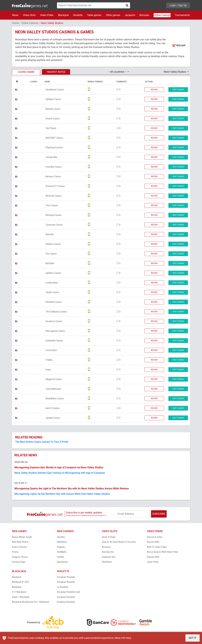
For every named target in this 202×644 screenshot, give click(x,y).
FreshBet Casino (54, 167)
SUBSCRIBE (159, 514)
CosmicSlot (51, 350)
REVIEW (154, 90)
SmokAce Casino (54, 321)
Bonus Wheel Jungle (22, 537)
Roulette (78, 15)
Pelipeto (61, 547)
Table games (94, 15)
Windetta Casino (54, 302)
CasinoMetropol (53, 389)
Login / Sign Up (178, 5)
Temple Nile (51, 157)
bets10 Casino (53, 408)
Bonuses (144, 15)
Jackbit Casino (53, 418)
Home (15, 23)
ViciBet (60, 557)
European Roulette (66, 577)
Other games (113, 15)
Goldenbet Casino (54, 341)
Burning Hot (108, 552)
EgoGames (62, 562)
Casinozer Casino (54, 225)
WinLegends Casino (55, 331)
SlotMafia (62, 552)
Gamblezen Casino (55, 90)
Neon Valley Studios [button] (175, 72)
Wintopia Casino (54, 215)
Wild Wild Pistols (20, 542)
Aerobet (61, 537)
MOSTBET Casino (54, 138)
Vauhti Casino (52, 292)
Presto (15, 552)
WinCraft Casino (54, 196)
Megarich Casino (54, 379)
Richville (50, 234)
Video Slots (29, 15)
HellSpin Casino (53, 99)
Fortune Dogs (19, 562)
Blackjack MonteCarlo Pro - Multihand (30, 602)
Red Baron (107, 562)
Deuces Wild (153, 542)
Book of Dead (109, 537)
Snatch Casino (53, 119)
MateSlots (62, 542)
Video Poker (47, 15)
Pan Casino (51, 254)
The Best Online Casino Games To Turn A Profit (42, 442)
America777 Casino (55, 186)
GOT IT (193, 638)
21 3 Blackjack (19, 592)
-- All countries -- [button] (117, 72)
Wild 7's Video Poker (157, 547)
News (15, 15)
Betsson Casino (53, 176)
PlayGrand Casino (54, 148)
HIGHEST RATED (56, 72)
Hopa (48, 370)
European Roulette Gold (68, 592)
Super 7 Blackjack (21, 597)
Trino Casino (52, 205)
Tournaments (182, 15)
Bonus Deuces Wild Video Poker (163, 552)
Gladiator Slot (109, 557)
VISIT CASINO (178, 90)
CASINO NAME (26, 72)
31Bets (49, 360)
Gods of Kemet (19, 547)
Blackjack (63, 15)
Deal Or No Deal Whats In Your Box (119, 542)
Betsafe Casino (53, 109)
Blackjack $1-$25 (20, 582)
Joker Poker (153, 562)
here (129, 638)
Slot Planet (51, 128)
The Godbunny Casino (56, 312)
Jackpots (130, 15)
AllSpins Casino (53, 244)
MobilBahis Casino (55, 399)
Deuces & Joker (155, 537)
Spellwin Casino (53, 273)
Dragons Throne (20, 557)
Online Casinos (162, 15)
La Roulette (62, 587)
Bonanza (106, 547)
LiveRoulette (52, 283)
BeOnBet (50, 263)
